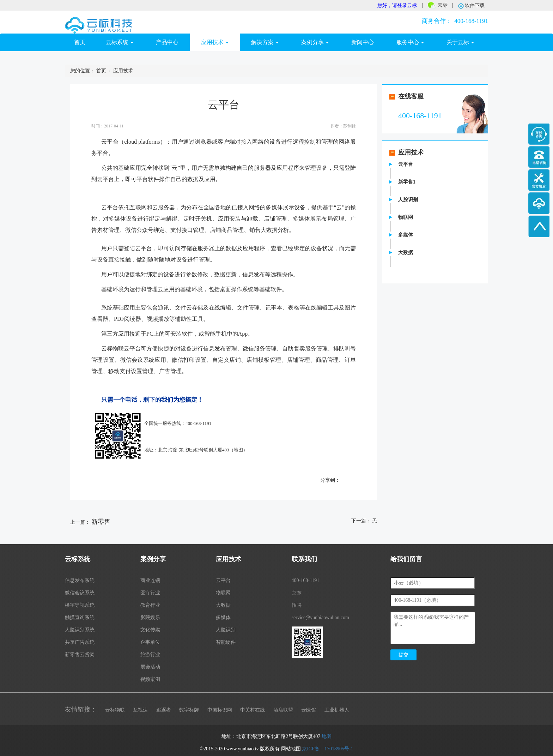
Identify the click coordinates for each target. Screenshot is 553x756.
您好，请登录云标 (397, 5)
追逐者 (164, 710)
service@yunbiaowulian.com (320, 617)
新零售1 (407, 182)
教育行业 (150, 605)
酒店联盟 (283, 710)
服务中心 (410, 42)
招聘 (297, 605)
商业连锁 (150, 580)
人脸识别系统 (80, 630)
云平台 (406, 164)
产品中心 (167, 42)
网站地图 (291, 749)
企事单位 (150, 642)
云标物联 (115, 710)
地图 (238, 450)
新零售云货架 (80, 655)
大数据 (406, 253)
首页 (84, 42)
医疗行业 (150, 593)
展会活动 (150, 667)
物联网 (406, 217)
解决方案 (265, 42)
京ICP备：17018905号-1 (327, 749)
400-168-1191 (454, 21)
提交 (403, 655)
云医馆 (309, 710)
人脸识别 (408, 200)
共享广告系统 (80, 642)
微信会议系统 (80, 593)
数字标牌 (189, 710)
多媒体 (406, 235)
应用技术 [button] (215, 42)
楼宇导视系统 (80, 605)
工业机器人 (337, 710)
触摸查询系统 (80, 617)
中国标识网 (220, 710)
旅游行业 (150, 655)
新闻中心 (363, 42)
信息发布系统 (80, 580)
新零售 (101, 522)
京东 (297, 593)
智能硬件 (226, 642)
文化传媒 (150, 630)
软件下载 (472, 6)
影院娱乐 (150, 617)
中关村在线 (253, 710)
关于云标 (460, 42)
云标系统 (120, 42)
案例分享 (315, 42)
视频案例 (150, 679)
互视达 (140, 710)
